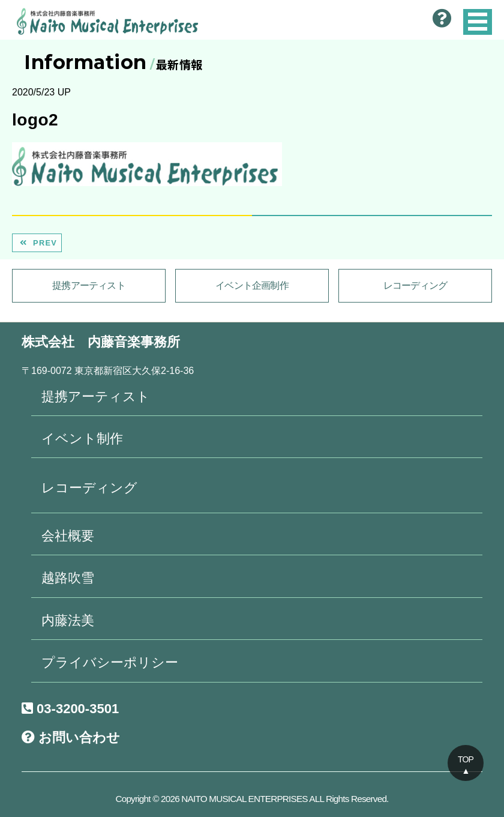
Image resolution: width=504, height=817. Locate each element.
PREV (37, 243)
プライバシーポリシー (110, 662)
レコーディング (415, 285)
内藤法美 (68, 620)
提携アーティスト (89, 285)
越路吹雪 (68, 578)
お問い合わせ (71, 737)
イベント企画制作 (252, 285)
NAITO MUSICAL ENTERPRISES (244, 799)
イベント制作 (82, 439)
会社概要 (68, 536)
